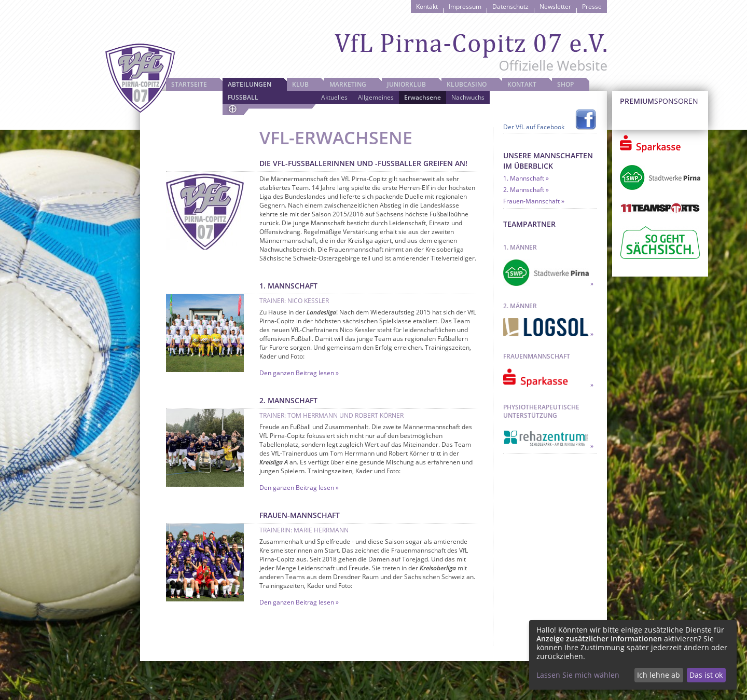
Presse (592, 6)
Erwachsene (423, 97)
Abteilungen (250, 84)
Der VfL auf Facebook (534, 127)
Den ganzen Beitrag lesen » (299, 373)
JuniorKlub (406, 84)
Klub (300, 84)
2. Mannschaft (524, 190)
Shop (565, 84)
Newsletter (555, 6)
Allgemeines (376, 97)
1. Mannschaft (524, 178)
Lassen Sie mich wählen (578, 675)
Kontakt (427, 6)
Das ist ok (706, 675)
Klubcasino (467, 84)
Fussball (243, 97)
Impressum (465, 6)
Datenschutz (510, 6)
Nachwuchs (468, 97)
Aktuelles (334, 97)
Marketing (348, 84)
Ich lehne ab (659, 675)
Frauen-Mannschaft (531, 201)
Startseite (189, 84)
